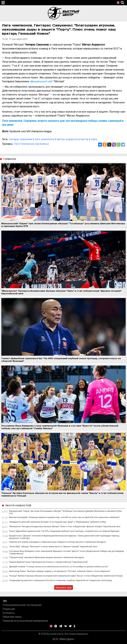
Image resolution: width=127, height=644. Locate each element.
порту (94, 139)
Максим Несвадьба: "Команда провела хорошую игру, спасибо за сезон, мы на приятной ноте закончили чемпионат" (64, 517)
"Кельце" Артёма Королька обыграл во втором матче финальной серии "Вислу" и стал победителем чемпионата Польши (66, 576)
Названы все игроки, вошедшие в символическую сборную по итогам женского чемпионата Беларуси (57, 542)
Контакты (9, 613)
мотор (85, 139)
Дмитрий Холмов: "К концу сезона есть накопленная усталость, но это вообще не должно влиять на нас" (59, 567)
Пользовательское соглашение (22, 605)
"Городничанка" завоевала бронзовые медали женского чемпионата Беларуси (46, 557)
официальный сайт (41, 81)
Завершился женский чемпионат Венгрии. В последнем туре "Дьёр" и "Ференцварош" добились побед (57, 522)
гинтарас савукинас (21, 139)
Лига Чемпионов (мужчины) (31, 144)
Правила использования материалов (25, 621)
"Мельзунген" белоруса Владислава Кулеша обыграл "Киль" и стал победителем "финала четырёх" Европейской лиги (65, 527)
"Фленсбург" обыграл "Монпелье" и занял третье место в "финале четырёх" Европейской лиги (53, 547)
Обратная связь (12, 617)
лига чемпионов (45, 139)
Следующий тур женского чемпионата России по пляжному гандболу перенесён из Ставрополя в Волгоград (60, 580)
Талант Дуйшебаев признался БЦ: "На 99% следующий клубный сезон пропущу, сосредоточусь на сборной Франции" (64, 531)
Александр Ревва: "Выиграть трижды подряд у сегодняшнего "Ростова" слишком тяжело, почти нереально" (60, 571)
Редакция (9, 609)
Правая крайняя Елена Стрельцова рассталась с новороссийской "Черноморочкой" (48, 562)
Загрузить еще (64, 587)
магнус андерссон (68, 139)
